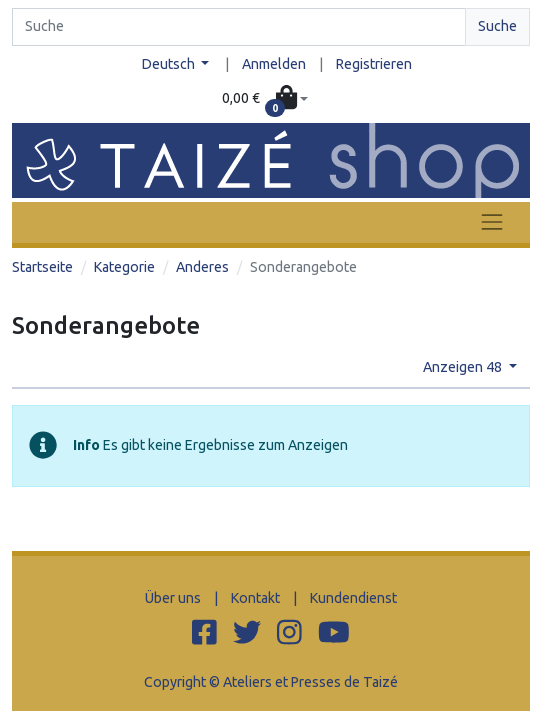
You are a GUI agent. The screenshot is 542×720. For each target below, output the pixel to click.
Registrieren (374, 64)
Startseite (42, 267)
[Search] (239, 27)
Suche (497, 26)
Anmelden (274, 64)
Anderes (202, 267)
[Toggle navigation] (492, 222)
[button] (265, 99)
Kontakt (255, 598)
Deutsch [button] (170, 64)
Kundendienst (353, 598)
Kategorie (124, 267)
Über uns (173, 598)
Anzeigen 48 (464, 367)
